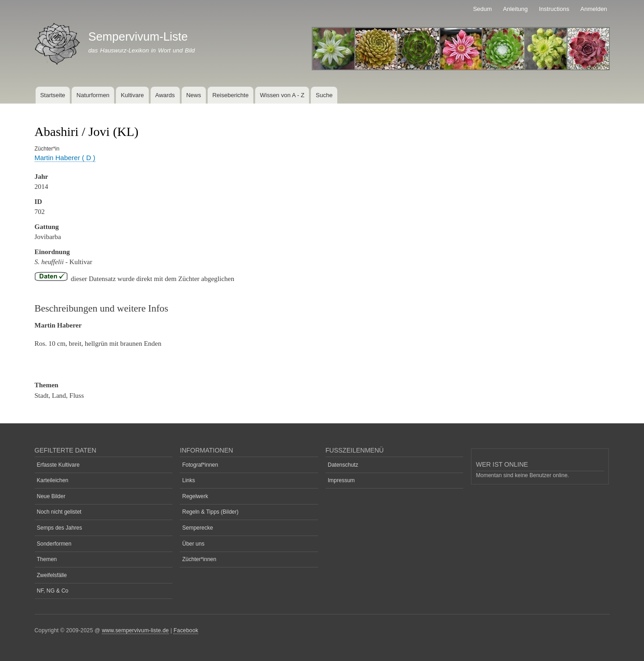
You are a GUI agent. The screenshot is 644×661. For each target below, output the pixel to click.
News (194, 95)
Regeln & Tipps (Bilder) (210, 512)
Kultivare (133, 95)
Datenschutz (343, 465)
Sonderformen (54, 544)
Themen (47, 559)
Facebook (186, 630)
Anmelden (594, 9)
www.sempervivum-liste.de (135, 630)
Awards (165, 95)
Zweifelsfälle (52, 575)
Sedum (482, 9)
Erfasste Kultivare (58, 465)
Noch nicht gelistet (59, 512)
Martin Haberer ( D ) (65, 158)
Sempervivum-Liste (138, 36)
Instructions (554, 9)
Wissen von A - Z (282, 95)
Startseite (53, 95)
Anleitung (515, 9)
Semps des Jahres (60, 528)
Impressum (341, 480)
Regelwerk (195, 496)
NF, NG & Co (53, 591)
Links (188, 480)
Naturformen (93, 95)
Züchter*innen (199, 559)
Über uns (193, 544)
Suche (324, 95)
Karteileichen (53, 480)
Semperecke (197, 528)
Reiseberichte (230, 95)
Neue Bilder (51, 496)
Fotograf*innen (200, 465)
